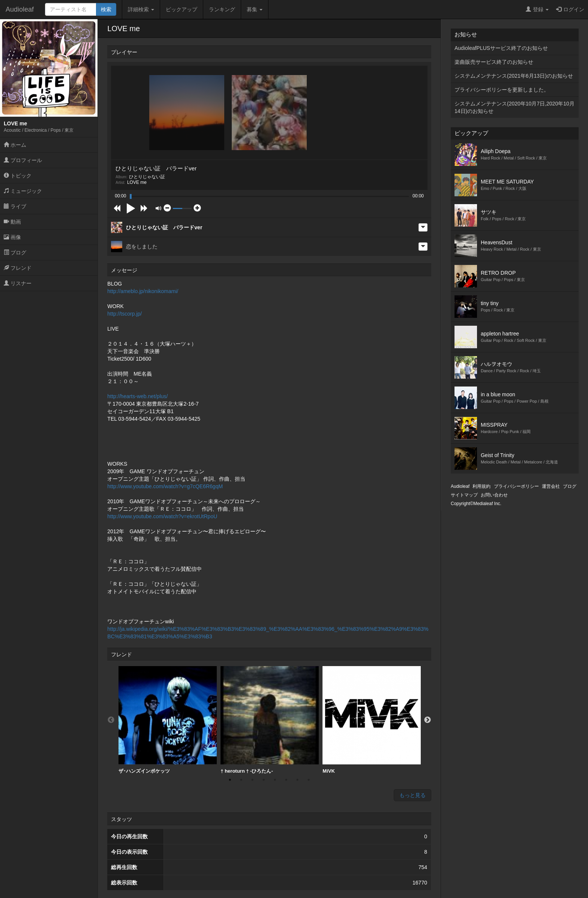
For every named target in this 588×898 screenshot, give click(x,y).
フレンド (18, 268)
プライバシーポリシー (516, 486)
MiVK (372, 720)
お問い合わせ (494, 495)
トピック (18, 176)
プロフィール (23, 160)
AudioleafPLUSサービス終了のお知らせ (501, 48)
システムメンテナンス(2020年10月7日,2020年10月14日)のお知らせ (514, 107)
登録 (537, 9)
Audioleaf (20, 9)
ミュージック (23, 191)
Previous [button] (111, 720)
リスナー (18, 283)
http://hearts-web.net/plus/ (137, 396)
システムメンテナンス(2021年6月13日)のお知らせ (514, 76)
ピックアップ (181, 9)
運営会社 (551, 486)
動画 (12, 222)
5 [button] (275, 780)
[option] (168, 720)
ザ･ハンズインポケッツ (168, 720)
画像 (12, 237)
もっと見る (412, 795)
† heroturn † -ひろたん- (270, 720)
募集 (255, 9)
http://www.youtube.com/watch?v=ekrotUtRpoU (162, 516)
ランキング (222, 9)
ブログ (15, 253)
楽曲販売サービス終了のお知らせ (494, 62)
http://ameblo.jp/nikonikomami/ (143, 291)
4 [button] (264, 780)
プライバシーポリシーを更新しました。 (502, 90)
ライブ (15, 206)
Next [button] (427, 720)
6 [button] (286, 780)
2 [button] (241, 780)
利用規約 (481, 486)
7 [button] (297, 780)
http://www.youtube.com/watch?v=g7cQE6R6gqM (165, 486)
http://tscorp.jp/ (124, 314)
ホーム (15, 145)
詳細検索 (141, 9)
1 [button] (230, 780)
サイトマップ (464, 495)
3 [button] (252, 780)
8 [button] (309, 780)
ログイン (570, 9)
